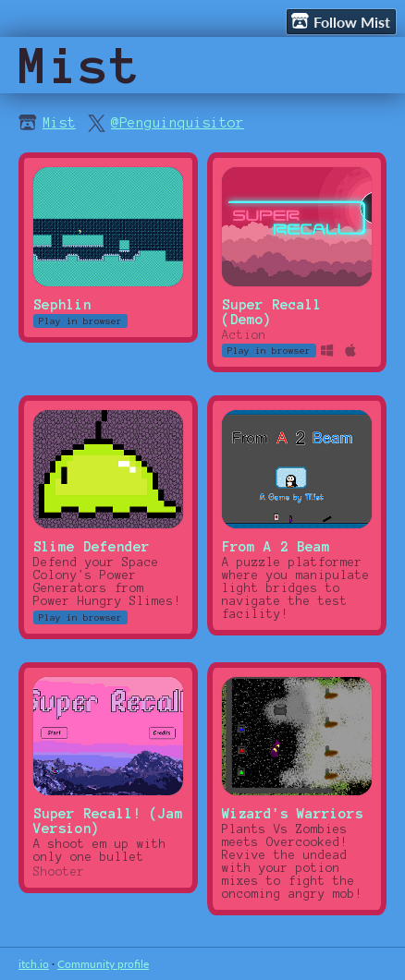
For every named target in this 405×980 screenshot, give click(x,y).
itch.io (34, 964)
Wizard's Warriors (293, 814)
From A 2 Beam (276, 547)
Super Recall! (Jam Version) (108, 821)
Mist (59, 123)
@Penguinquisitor (178, 123)
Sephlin (62, 305)
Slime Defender (92, 547)
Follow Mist (341, 21)
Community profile (103, 964)
